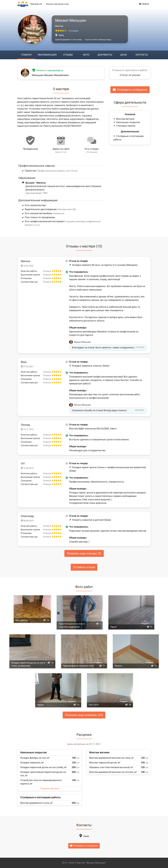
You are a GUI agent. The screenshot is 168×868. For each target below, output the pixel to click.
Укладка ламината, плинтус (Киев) (89, 366)
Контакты (142, 55)
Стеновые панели (124, 126)
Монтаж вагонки (124, 119)
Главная (26, 55)
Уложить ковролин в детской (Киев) (90, 520)
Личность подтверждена (47, 70)
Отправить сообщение (130, 90)
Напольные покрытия (127, 122)
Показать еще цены (50, 788)
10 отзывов (73, 31)
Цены (123, 55)
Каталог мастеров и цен (57, 4)
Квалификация (47, 55)
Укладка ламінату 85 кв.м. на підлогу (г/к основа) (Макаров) (103, 265)
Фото (86, 55)
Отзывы (68, 55)
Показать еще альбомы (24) (84, 715)
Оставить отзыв (84, 567)
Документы (105, 55)
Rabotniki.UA (36, 4)
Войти (144, 4)
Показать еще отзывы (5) (84, 553)
